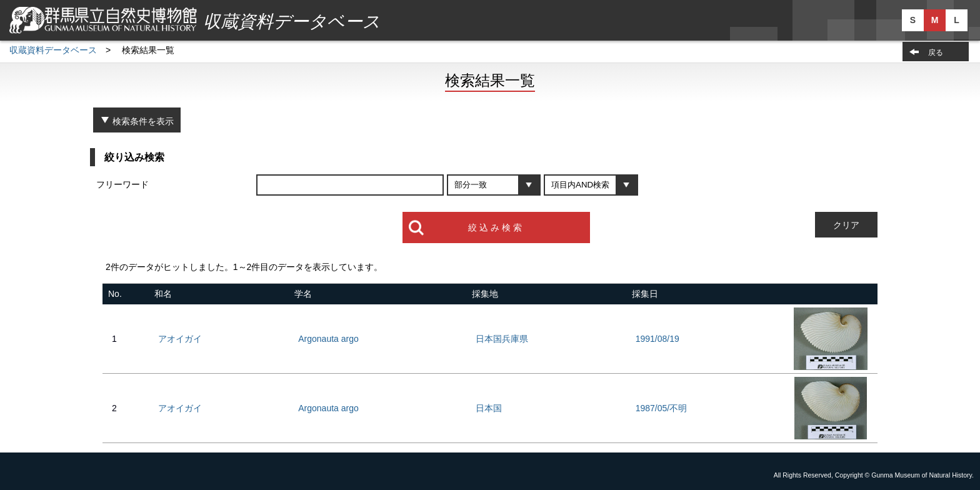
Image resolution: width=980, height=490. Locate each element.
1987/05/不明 (662, 408)
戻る (936, 52)
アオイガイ (180, 339)
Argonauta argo (328, 339)
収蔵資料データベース (53, 50)
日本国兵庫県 (502, 339)
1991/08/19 (657, 339)
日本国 (489, 408)
